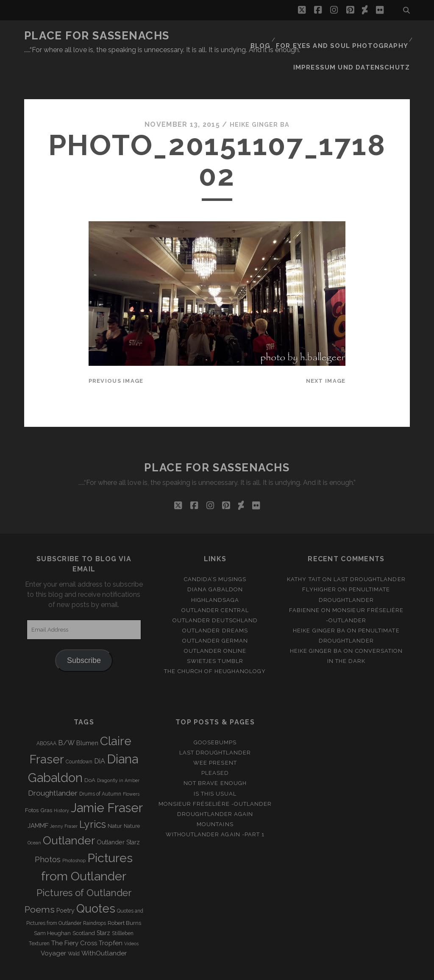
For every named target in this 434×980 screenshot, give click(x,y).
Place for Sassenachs (97, 36)
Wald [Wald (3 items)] (74, 927)
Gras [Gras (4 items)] (46, 783)
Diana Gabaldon (215, 563)
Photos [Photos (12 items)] (48, 832)
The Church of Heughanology (215, 644)
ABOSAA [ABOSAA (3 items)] (46, 716)
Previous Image (116, 354)
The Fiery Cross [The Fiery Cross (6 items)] (74, 916)
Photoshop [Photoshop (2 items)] (74, 833)
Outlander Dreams (215, 603)
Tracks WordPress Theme (181, 971)
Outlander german (215, 614)
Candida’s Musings (215, 553)
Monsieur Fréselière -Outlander (215, 777)
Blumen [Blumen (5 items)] (87, 716)
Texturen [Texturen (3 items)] (39, 916)
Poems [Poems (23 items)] (40, 882)
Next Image (326, 354)
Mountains (215, 797)
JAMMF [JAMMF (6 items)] (38, 799)
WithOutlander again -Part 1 (215, 807)
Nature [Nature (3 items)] (132, 799)
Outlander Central (215, 583)
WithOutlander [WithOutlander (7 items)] (104, 926)
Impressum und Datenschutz (359, 46)
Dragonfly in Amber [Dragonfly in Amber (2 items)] (118, 753)
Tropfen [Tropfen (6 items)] (111, 916)
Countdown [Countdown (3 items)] (79, 735)
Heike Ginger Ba (259, 97)
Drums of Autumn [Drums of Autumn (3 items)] (100, 767)
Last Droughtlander (370, 553)
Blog (272, 36)
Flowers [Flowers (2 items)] (131, 767)
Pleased (215, 746)
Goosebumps (215, 715)
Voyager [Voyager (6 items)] (53, 926)
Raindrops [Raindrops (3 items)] (95, 896)
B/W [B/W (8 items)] (66, 716)
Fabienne (304, 583)
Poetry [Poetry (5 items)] (65, 883)
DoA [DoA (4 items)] (90, 753)
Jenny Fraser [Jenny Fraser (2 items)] (64, 799)
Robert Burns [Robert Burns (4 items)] (124, 896)
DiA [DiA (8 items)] (100, 734)
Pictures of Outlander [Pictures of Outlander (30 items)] (84, 866)
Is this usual (215, 767)
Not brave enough (215, 756)
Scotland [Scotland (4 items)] (84, 906)
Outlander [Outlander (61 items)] (69, 814)
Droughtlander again (215, 787)
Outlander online (215, 624)
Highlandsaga (215, 573)
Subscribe (84, 634)
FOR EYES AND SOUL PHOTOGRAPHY (348, 36)
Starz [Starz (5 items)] (103, 906)
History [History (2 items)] (61, 783)
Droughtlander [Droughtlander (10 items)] (53, 766)
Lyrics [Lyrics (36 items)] (93, 797)
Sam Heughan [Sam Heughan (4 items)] (52, 906)
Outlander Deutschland (215, 593)
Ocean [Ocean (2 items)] (34, 816)
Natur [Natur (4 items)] (115, 799)
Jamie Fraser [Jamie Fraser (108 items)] (107, 781)
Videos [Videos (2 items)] (131, 916)
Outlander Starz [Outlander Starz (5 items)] (118, 816)
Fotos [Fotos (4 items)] (32, 783)
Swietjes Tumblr (215, 634)
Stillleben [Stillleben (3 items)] (123, 906)
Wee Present (215, 736)
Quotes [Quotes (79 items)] (96, 881)
